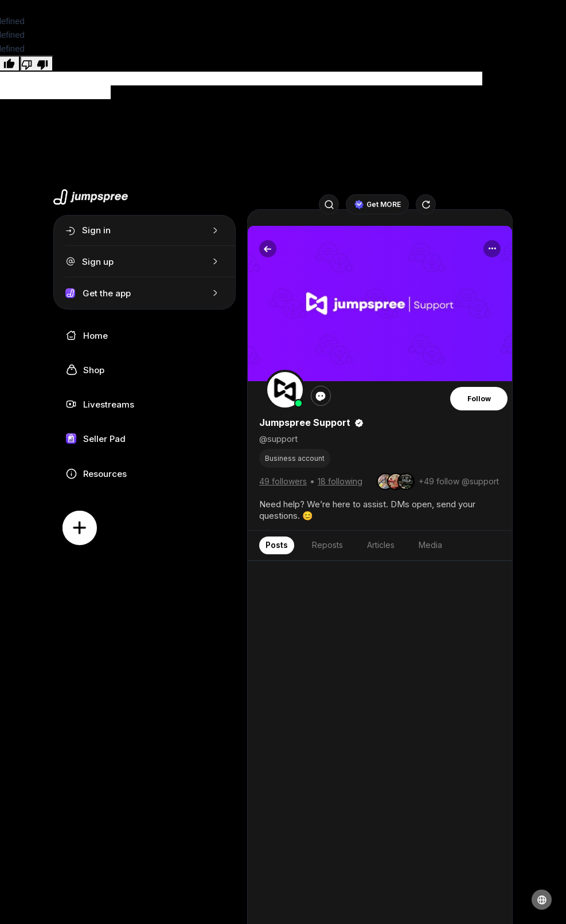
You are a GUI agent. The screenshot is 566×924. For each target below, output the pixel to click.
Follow (479, 399)
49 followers (283, 481)
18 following (340, 481)
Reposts (327, 545)
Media (430, 545)
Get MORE (378, 205)
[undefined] (37, 64)
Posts (277, 545)
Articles (381, 545)
